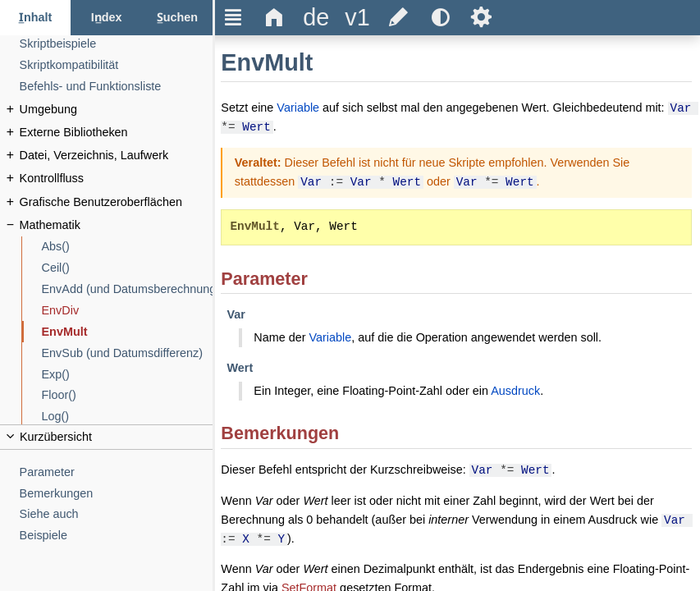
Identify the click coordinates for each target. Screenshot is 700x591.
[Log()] (128, 417)
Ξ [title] (233, 17)
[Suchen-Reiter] (177, 18)
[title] (316, 18)
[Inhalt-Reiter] (35, 18)
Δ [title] (275, 17)
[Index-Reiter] (106, 18)
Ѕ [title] (481, 17)
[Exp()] (128, 375)
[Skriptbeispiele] (117, 44)
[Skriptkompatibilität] (117, 65)
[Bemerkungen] (117, 494)
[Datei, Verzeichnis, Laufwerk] (117, 156)
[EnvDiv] (128, 311)
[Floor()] (128, 395)
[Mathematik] (117, 225)
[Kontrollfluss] (117, 179)
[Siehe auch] (117, 514)
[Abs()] (128, 247)
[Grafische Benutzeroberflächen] (117, 202)
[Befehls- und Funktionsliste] (117, 87)
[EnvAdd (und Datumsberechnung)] (128, 289)
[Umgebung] (117, 110)
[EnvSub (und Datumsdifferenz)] (128, 353)
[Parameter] (117, 472)
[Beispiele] (117, 536)
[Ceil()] (128, 268)
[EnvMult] (128, 332)
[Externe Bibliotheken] (117, 133)
